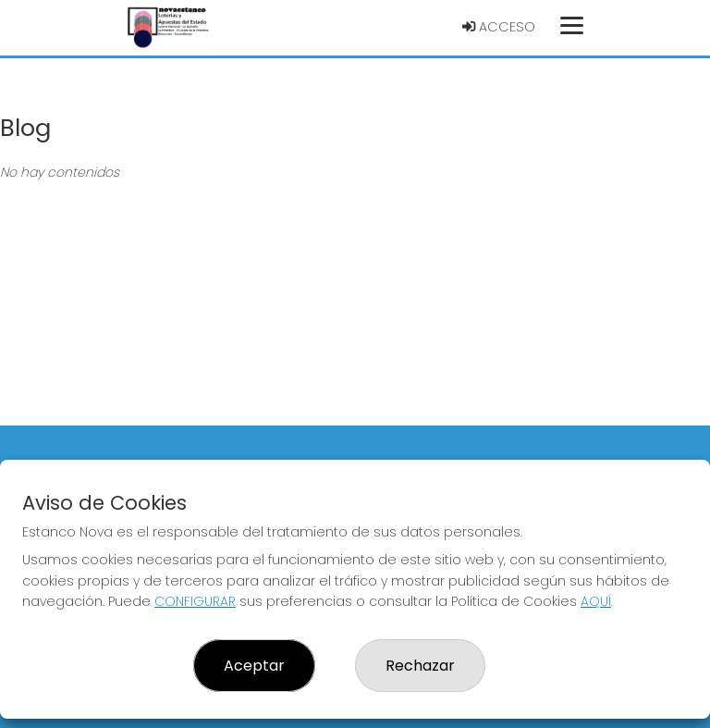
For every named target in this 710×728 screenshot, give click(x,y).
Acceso (499, 27)
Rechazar (420, 666)
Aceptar (254, 666)
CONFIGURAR (195, 601)
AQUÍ (596, 601)
